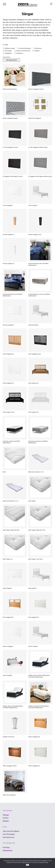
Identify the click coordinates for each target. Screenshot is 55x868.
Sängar (6, 815)
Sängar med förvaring (23, 51)
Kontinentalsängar (25, 48)
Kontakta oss (9, 837)
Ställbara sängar (10, 48)
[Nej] (53, 863)
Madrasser (38, 48)
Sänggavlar (8, 53)
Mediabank (8, 850)
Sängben (37, 51)
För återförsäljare (9, 843)
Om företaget (9, 834)
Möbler (6, 821)
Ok (27, 865)
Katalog (6, 847)
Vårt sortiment (8, 811)
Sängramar (20, 53)
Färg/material (6, 57)
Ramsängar (8, 51)
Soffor (6, 818)
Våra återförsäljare (11, 831)
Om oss (5, 827)
